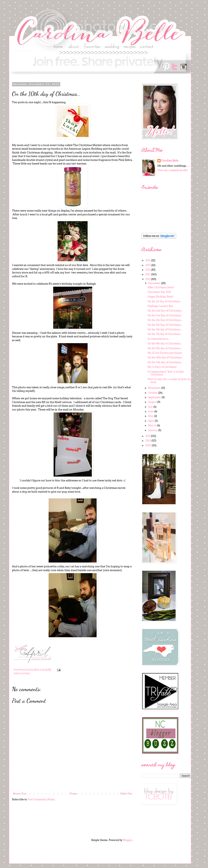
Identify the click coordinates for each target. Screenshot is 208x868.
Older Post (126, 794)
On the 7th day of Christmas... (165, 334)
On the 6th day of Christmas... (165, 329)
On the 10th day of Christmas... (165, 357)
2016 (148, 260)
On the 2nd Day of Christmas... (165, 311)
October (153, 393)
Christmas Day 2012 (159, 292)
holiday (26, 673)
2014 (148, 270)
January (153, 430)
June (151, 411)
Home (73, 794)
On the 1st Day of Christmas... (165, 301)
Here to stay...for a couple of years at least (169, 381)
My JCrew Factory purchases (165, 353)
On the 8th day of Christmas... (165, 343)
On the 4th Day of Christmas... (165, 320)
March (153, 425)
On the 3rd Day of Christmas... (165, 315)
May (151, 416)
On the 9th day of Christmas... (165, 348)
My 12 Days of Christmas (162, 367)
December (155, 283)
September (155, 397)
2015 (148, 265)
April (151, 421)
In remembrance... (159, 339)
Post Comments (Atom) (41, 799)
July (151, 407)
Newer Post (20, 794)
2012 (148, 279)
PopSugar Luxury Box (160, 306)
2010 (148, 441)
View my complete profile (173, 170)
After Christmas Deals (161, 287)
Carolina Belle (170, 161)
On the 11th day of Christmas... (165, 362)
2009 (149, 445)
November (155, 388)
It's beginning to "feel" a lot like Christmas (166, 373)
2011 (148, 436)
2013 (148, 274)
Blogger (128, 840)
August (153, 402)
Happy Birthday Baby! (160, 297)
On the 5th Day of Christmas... (165, 325)
